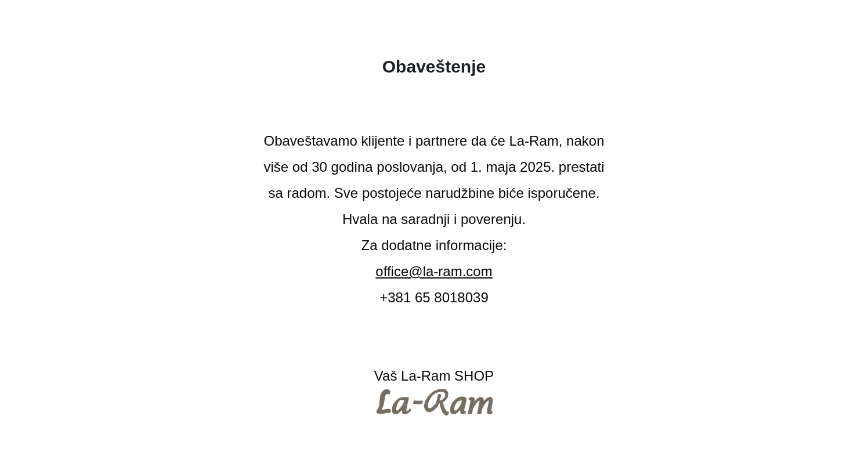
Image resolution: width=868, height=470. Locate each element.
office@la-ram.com (434, 271)
